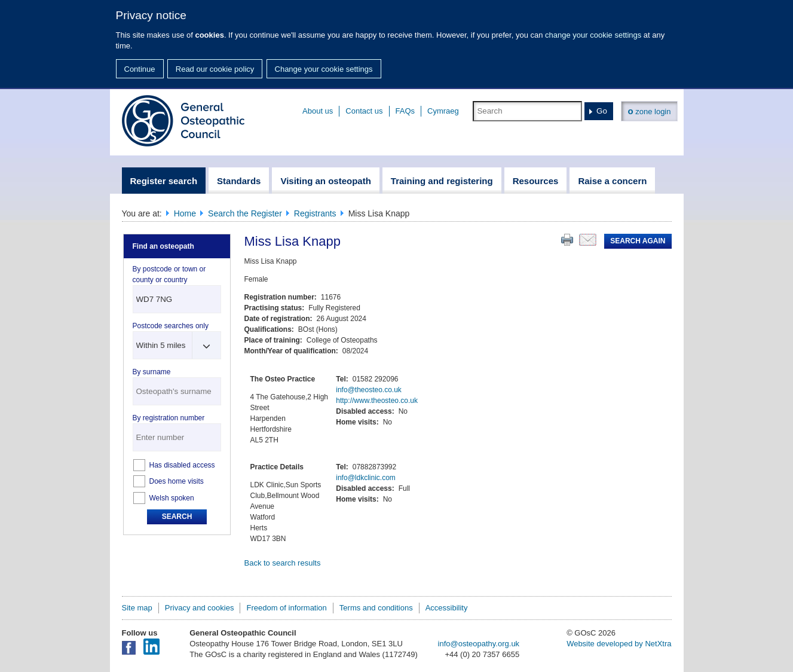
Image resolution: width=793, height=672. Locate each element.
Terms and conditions (376, 608)
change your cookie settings (593, 35)
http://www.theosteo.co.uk (377, 401)
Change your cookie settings (324, 69)
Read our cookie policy (215, 69)
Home (185, 213)
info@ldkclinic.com (366, 478)
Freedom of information (286, 608)
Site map (137, 608)
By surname (152, 372)
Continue (140, 69)
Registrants (315, 213)
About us (318, 111)
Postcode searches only (171, 326)
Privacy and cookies (200, 608)
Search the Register (245, 213)
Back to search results (283, 563)
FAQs (405, 111)
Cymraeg (443, 111)
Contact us (364, 111)
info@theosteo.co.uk (369, 390)
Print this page (567, 240)
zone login (649, 111)
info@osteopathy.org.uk (479, 644)
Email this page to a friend (588, 240)
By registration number (169, 418)
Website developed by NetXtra (619, 644)
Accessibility (447, 608)
